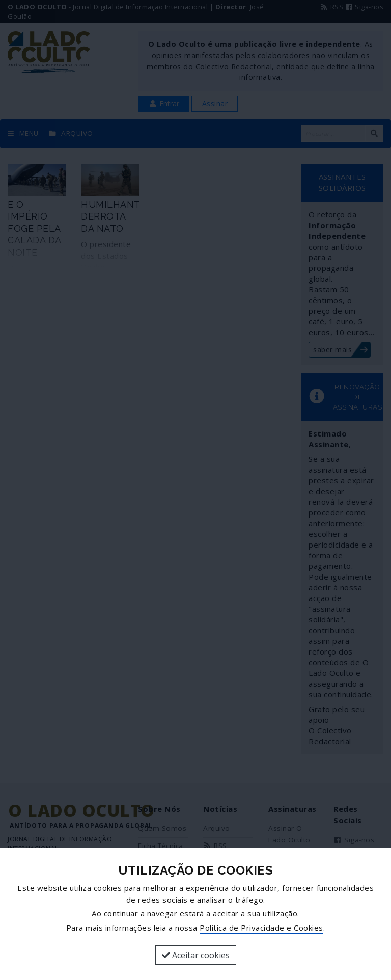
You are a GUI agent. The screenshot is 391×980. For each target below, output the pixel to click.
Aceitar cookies (196, 955)
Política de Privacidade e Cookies (261, 928)
